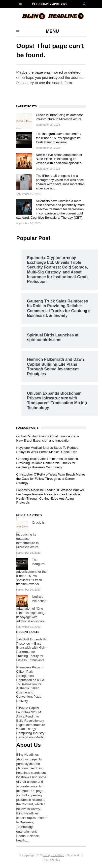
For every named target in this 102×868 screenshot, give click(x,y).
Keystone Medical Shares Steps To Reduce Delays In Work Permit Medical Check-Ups (47, 450)
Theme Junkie (51, 859)
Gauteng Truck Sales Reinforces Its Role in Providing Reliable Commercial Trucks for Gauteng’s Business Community (47, 463)
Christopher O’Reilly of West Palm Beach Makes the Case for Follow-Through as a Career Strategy (51, 479)
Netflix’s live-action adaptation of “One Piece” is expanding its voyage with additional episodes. (59, 159)
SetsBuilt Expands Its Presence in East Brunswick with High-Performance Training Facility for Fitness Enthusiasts (32, 650)
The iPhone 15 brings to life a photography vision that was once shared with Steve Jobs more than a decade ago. (60, 182)
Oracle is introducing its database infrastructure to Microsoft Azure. (60, 117)
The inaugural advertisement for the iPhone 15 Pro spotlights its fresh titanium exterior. (59, 138)
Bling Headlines (54, 855)
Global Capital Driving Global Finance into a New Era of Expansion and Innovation (48, 438)
